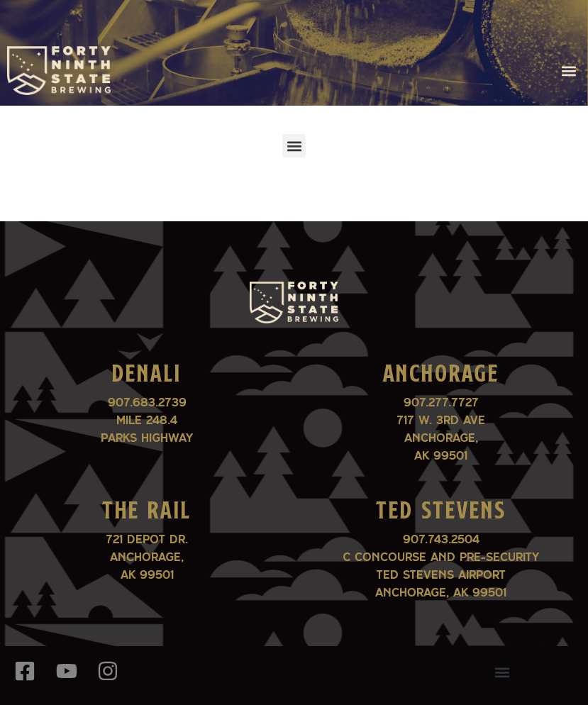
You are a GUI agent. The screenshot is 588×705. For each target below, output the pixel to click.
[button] (569, 71)
